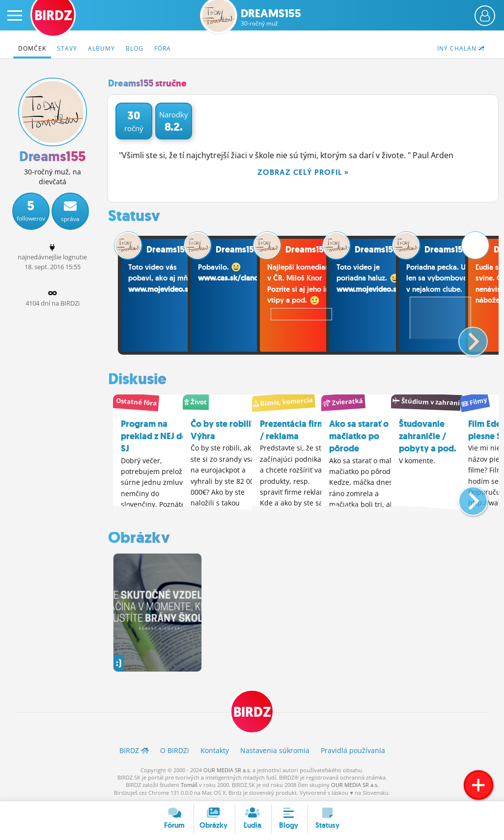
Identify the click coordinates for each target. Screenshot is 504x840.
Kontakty (215, 750)
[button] (465, 337)
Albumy (101, 48)
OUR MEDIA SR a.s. (227, 770)
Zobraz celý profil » (303, 172)
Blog (135, 48)
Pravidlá (353, 750)
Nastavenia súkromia (275, 750)
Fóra (163, 48)
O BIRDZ (175, 750)
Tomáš (189, 784)
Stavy (67, 48)
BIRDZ (252, 712)
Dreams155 (271, 17)
